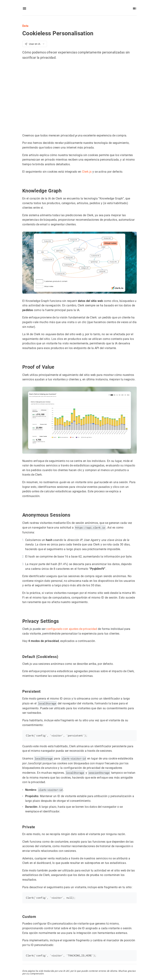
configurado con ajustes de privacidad (72, 629)
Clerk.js (87, 172)
